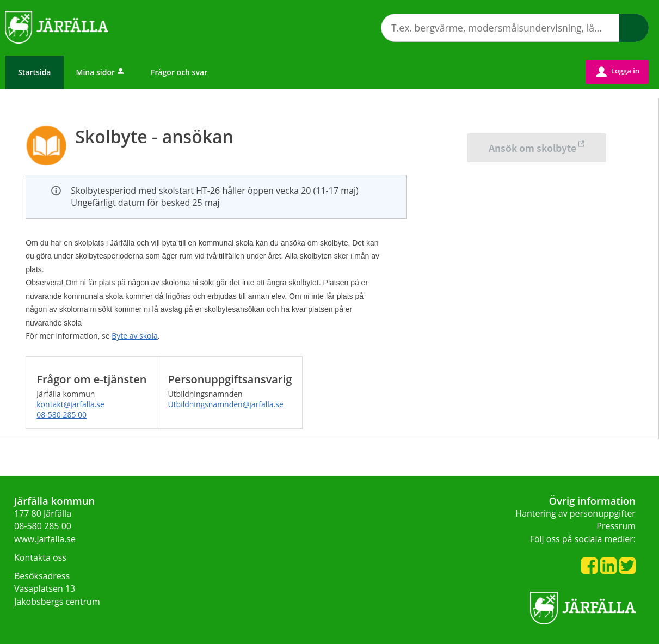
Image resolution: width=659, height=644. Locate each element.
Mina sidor (101, 72)
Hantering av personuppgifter (575, 513)
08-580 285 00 (61, 415)
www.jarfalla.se (45, 539)
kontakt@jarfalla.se (70, 404)
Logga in (618, 71)
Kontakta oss (40, 557)
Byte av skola (135, 336)
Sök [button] (634, 28)
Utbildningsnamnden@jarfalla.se (225, 404)
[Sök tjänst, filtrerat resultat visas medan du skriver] (515, 28)
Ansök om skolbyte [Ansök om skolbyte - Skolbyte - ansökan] (532, 148)
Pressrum (616, 526)
